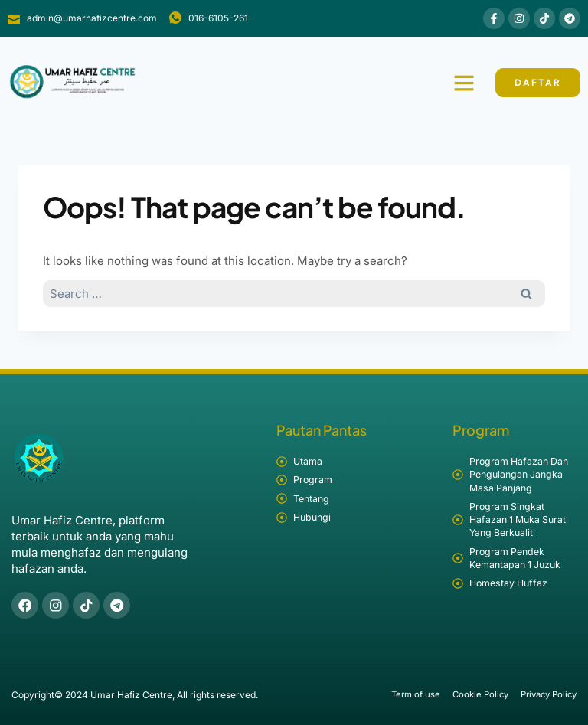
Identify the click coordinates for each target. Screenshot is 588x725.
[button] (464, 83)
